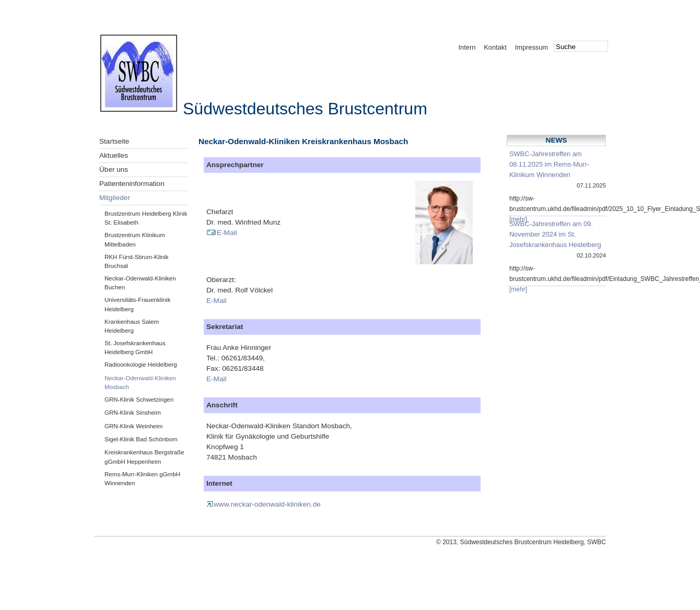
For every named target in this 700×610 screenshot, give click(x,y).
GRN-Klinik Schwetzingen (139, 400)
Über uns (114, 169)
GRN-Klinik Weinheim (133, 426)
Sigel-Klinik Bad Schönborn (141, 439)
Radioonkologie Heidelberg (141, 365)
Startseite (114, 141)
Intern (467, 47)
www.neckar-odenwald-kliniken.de (264, 504)
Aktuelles (114, 155)
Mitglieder (115, 198)
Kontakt (495, 47)
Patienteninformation (132, 184)
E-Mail (222, 233)
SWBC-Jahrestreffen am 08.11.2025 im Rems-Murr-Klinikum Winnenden (549, 164)
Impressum (532, 47)
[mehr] (518, 219)
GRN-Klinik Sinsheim (133, 413)
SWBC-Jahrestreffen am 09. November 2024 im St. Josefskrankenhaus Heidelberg (555, 234)
